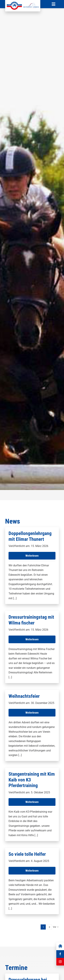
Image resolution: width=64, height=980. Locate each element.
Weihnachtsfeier (24, 696)
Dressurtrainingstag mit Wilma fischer (31, 620)
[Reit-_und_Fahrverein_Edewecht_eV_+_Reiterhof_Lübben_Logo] (23, 3)
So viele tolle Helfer (27, 854)
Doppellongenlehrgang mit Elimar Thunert (30, 536)
